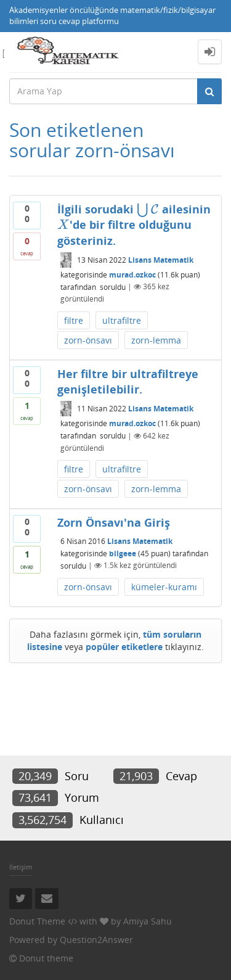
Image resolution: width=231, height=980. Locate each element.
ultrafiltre (122, 320)
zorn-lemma (156, 340)
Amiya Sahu (148, 921)
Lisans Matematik (161, 260)
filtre (74, 320)
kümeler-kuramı (164, 587)
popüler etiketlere (124, 647)
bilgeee (123, 553)
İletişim (21, 867)
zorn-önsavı (88, 340)
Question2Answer (96, 940)
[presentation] (148, 209)
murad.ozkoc (132, 274)
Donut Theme (37, 921)
